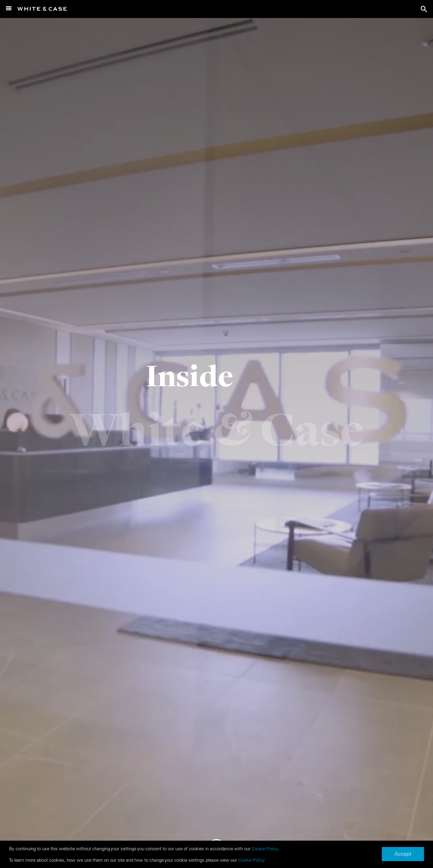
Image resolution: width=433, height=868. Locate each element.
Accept (403, 854)
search (424, 9)
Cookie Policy (265, 849)
